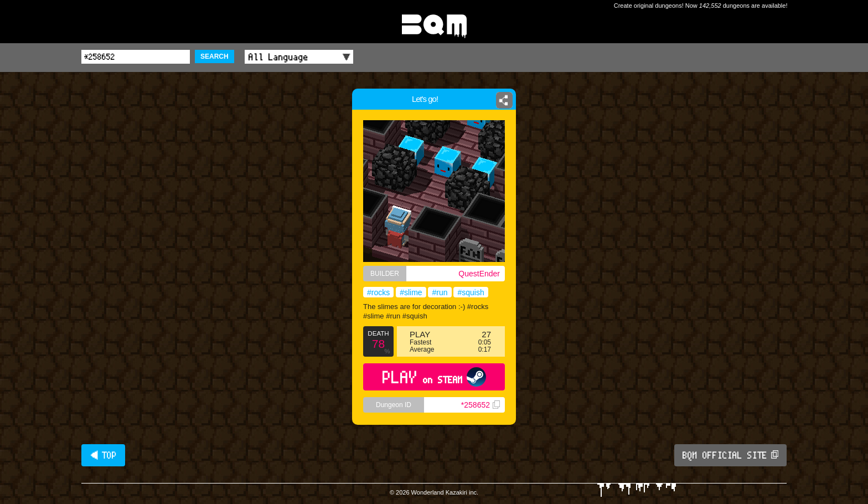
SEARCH (215, 56)
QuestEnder (479, 274)
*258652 (480, 405)
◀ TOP (103, 455)
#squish (471, 292)
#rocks (378, 292)
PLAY (434, 377)
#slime (411, 292)
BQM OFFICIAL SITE (730, 455)
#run (440, 292)
